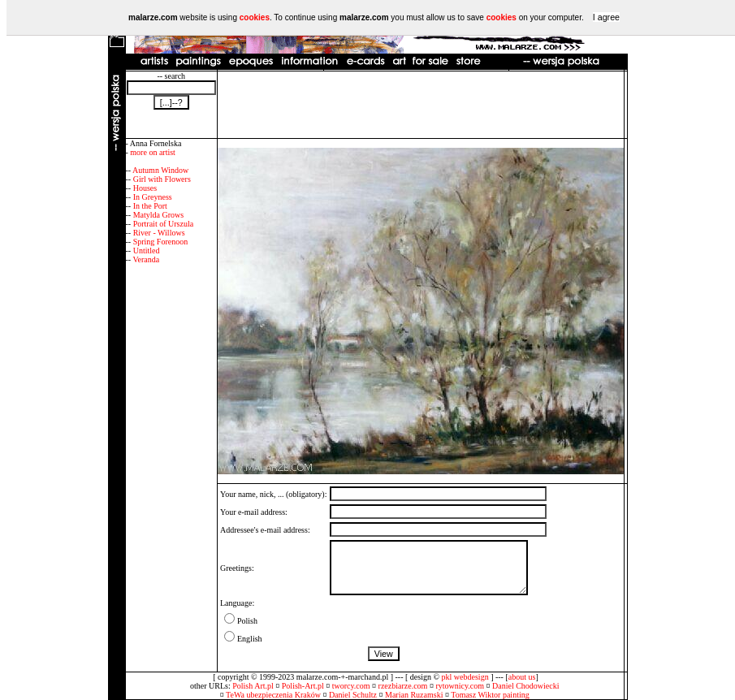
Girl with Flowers (162, 179)
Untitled (147, 251)
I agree (606, 17)
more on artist (153, 152)
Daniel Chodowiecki (525, 686)
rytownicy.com (460, 686)
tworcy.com (351, 686)
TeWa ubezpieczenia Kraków (273, 695)
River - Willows (159, 233)
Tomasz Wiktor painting (490, 695)
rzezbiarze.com (403, 686)
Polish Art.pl (253, 686)
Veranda (146, 259)
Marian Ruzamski (414, 695)
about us (522, 677)
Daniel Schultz (353, 695)
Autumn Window (160, 170)
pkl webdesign (465, 677)
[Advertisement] (421, 105)
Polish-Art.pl (303, 686)
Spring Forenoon (161, 242)
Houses (145, 188)
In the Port (150, 206)
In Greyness (153, 197)
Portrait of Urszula (163, 224)
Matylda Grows (159, 215)
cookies (255, 17)
